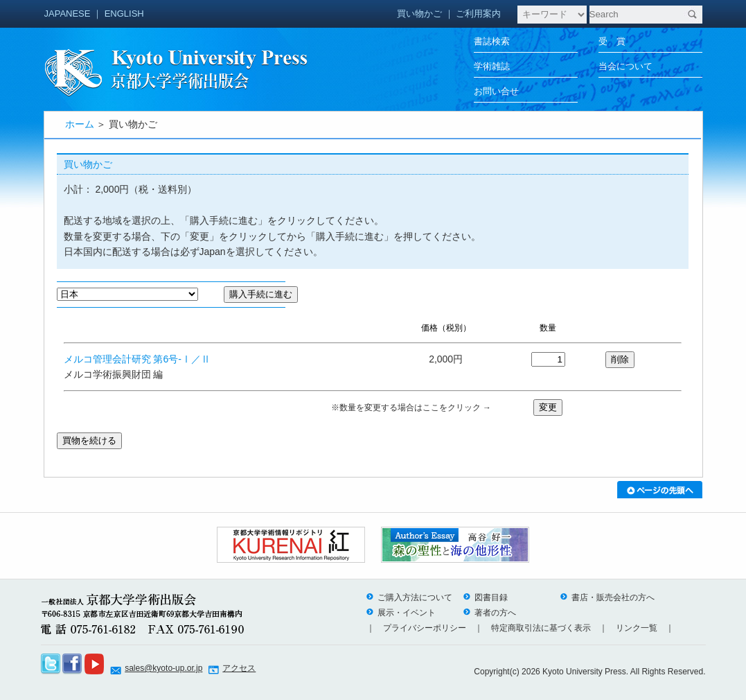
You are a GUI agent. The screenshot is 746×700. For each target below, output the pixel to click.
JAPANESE (68, 14)
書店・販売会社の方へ (607, 597)
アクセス (239, 668)
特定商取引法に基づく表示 (541, 628)
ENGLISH (124, 14)
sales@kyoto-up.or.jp (163, 668)
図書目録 (486, 597)
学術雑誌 (492, 66)
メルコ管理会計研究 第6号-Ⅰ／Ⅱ (137, 359)
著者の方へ (490, 613)
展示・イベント (401, 613)
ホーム (80, 124)
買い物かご (419, 14)
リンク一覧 (637, 628)
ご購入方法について (409, 597)
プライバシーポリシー (425, 628)
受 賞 (612, 41)
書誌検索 (492, 41)
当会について (625, 66)
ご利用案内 (478, 14)
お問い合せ (496, 91)
